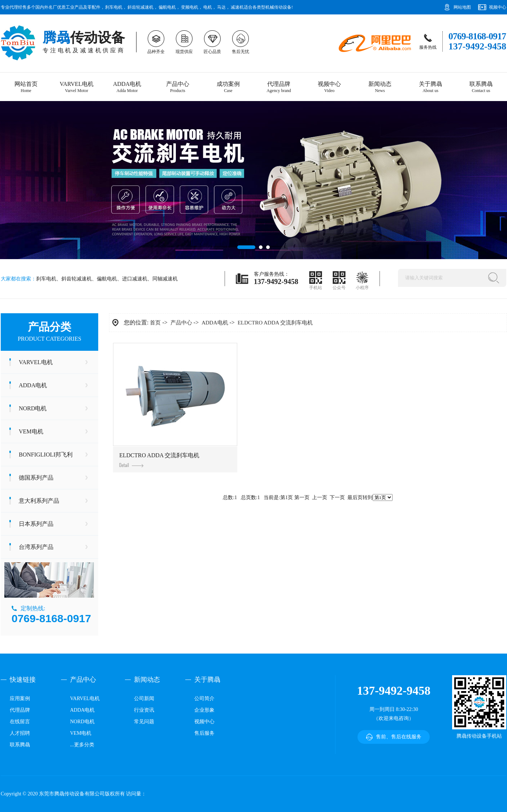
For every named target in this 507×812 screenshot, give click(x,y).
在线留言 (20, 722)
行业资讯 (144, 710)
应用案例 (20, 699)
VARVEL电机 (77, 87)
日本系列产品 (36, 524)
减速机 (237, 7)
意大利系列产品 (39, 501)
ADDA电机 (127, 87)
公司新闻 (144, 699)
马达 (221, 7)
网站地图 (462, 7)
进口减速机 (135, 279)
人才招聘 (20, 733)
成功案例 (228, 87)
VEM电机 (31, 431)
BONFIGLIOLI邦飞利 (46, 455)
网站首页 (26, 87)
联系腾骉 (481, 87)
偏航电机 (167, 7)
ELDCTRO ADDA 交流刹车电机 (275, 323)
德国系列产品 (36, 478)
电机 (208, 7)
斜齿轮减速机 (140, 7)
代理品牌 (279, 87)
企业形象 (204, 710)
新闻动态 (380, 87)
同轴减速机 (165, 279)
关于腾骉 (430, 87)
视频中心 (498, 7)
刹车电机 (114, 7)
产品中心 (178, 87)
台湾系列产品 (36, 547)
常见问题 (144, 722)
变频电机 (190, 7)
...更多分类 (82, 745)
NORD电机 (33, 408)
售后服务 (204, 733)
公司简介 (204, 699)
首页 (155, 323)
